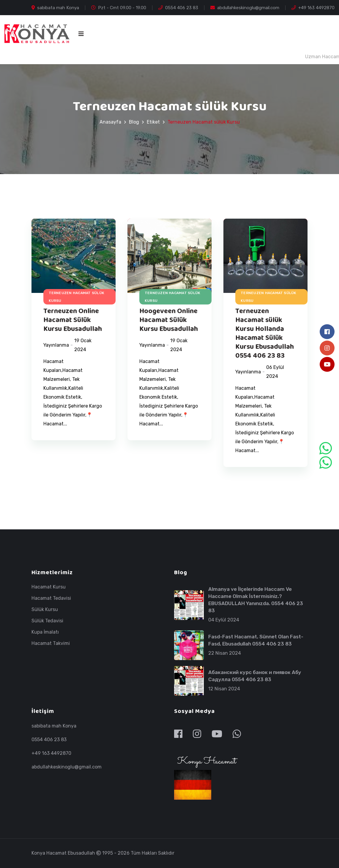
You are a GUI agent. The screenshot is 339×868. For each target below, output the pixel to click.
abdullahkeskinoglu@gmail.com (245, 8)
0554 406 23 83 (178, 8)
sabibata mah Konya (55, 8)
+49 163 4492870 (313, 8)
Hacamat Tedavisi (51, 598)
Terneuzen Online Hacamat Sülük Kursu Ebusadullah (73, 320)
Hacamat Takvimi (51, 643)
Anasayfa (110, 122)
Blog (134, 122)
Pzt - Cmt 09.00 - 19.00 (119, 8)
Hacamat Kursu (49, 587)
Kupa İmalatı (45, 632)
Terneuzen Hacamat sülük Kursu (77, 297)
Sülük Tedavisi (47, 621)
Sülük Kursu (45, 610)
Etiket (153, 122)
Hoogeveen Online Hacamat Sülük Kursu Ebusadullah (169, 320)
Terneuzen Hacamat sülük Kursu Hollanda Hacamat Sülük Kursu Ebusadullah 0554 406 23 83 (265, 333)
